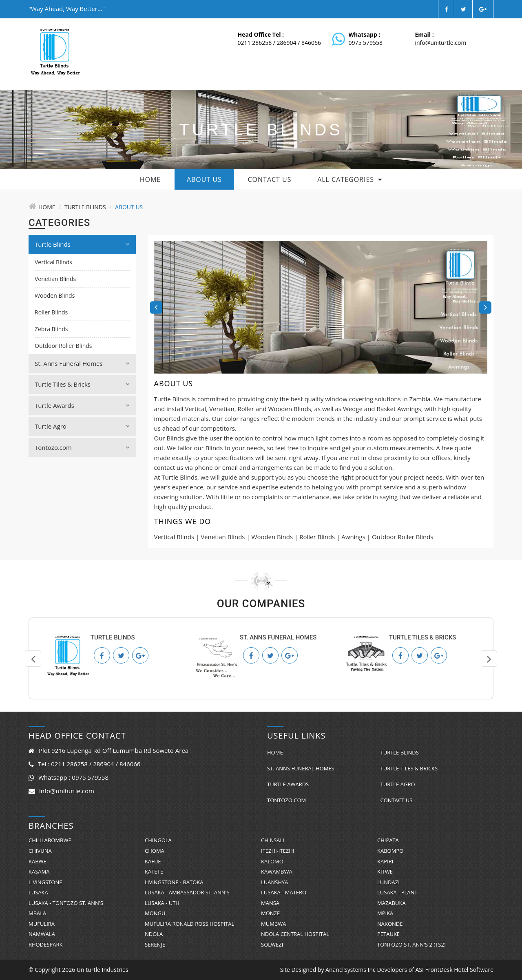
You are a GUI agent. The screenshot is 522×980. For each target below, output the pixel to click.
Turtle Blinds (85, 207)
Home (150, 179)
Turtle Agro (82, 426)
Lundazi (388, 882)
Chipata (388, 840)
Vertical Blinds (53, 262)
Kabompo (390, 851)
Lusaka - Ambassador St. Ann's (187, 892)
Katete (154, 872)
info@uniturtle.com (441, 43)
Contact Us (270, 179)
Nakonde (390, 924)
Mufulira (42, 924)
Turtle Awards (82, 405)
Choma (155, 851)
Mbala (37, 913)
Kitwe (385, 872)
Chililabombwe (50, 840)
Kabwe (38, 861)
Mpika (385, 913)
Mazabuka (391, 903)
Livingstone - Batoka (174, 882)
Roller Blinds (51, 312)
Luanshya (274, 882)
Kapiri (385, 861)
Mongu (155, 913)
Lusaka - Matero (284, 892)
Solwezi (272, 945)
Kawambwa (277, 872)
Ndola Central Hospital (295, 934)
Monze (270, 913)
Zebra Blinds (51, 329)
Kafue (153, 861)
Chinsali (273, 840)
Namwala (42, 934)
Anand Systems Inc (351, 970)
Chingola (158, 840)
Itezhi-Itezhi (278, 851)
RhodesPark (46, 945)
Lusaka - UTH (162, 903)
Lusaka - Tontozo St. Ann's (66, 903)
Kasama (39, 872)
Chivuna (40, 851)
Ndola (154, 934)
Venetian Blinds (55, 279)
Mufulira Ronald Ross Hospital (189, 924)
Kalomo (272, 861)
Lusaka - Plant (397, 892)
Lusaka (38, 892)
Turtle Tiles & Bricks (82, 384)
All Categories (350, 179)
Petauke (388, 934)
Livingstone (45, 882)
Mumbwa (273, 924)
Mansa (270, 903)
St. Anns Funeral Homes (82, 363)
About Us (204, 179)
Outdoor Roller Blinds (63, 346)
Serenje (155, 945)
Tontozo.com (82, 447)
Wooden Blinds (55, 295)
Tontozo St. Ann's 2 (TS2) (411, 945)
